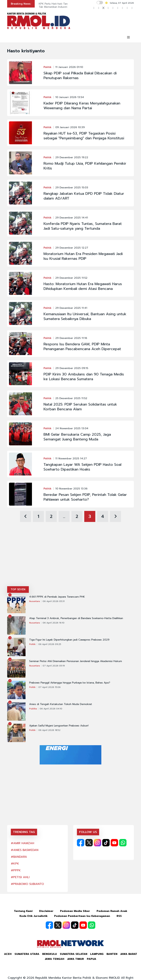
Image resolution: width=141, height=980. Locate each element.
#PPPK (16, 870)
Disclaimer (46, 911)
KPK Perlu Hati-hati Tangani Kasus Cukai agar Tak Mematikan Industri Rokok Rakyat (67, 5)
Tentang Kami (23, 911)
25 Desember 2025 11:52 (71, 398)
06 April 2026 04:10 (51, 709)
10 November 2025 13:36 (71, 489)
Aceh (8, 954)
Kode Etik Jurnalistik (34, 916)
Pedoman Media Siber (75, 911)
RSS (119, 916)
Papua (92, 959)
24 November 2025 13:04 (72, 428)
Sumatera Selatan (74, 954)
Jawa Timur (76, 959)
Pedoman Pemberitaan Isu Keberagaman (82, 916)
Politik (47, 67)
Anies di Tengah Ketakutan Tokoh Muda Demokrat (61, 704)
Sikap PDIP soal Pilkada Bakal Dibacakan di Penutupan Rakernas (80, 75)
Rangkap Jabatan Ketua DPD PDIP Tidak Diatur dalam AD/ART (84, 196)
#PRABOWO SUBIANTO (27, 884)
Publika (33, 709)
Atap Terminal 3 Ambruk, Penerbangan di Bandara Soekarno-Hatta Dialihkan (76, 618)
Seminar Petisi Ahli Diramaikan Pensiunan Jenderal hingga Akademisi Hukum (76, 661)
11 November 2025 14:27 (71, 459)
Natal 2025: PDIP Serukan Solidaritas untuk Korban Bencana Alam (80, 407)
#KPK (15, 864)
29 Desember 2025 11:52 (71, 278)
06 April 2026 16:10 (54, 623)
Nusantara (35, 601)
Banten (112, 954)
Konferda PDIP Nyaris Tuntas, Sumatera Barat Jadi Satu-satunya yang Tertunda (83, 226)
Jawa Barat (129, 954)
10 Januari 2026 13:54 (70, 97)
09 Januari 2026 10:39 (70, 127)
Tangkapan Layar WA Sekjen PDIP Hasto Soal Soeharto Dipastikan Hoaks (82, 467)
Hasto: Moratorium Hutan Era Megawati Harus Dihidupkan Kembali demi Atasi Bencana (83, 286)
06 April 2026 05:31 (54, 601)
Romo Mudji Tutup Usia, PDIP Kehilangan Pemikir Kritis (85, 166)
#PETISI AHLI (20, 877)
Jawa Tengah (55, 959)
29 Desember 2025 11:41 (71, 308)
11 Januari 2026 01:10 (69, 67)
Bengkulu (50, 954)
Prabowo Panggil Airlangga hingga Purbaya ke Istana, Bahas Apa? (70, 683)
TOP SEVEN (18, 589)
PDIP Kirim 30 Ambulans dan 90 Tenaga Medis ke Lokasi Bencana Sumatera (84, 377)
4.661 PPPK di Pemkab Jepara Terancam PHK (57, 597)
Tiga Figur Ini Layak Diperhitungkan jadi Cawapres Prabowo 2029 (69, 640)
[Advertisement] (70, 559)
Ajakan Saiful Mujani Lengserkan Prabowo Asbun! (59, 726)
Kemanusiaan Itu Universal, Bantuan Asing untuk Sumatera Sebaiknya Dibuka (85, 316)
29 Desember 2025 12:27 (72, 248)
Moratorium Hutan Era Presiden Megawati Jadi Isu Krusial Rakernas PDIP (83, 256)
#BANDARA (19, 857)
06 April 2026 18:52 (49, 730)
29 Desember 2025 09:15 (72, 368)
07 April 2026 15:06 (49, 687)
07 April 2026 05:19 (54, 666)
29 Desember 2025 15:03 (72, 188)
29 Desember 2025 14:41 (72, 218)
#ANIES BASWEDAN (25, 850)
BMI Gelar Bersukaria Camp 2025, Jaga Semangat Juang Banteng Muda (77, 437)
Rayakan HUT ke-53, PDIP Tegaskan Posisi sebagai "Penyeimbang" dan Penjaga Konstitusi (84, 136)
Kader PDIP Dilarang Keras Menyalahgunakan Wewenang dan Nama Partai (82, 106)
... (64, 516)
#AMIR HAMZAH (22, 843)
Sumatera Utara (27, 954)
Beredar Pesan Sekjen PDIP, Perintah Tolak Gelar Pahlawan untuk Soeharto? (85, 497)
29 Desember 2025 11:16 (71, 338)
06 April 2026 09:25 (50, 644)
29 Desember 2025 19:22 (72, 157)
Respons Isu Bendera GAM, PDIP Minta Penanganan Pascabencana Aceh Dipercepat (82, 346)
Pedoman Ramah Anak (112, 911)
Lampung (97, 954)
